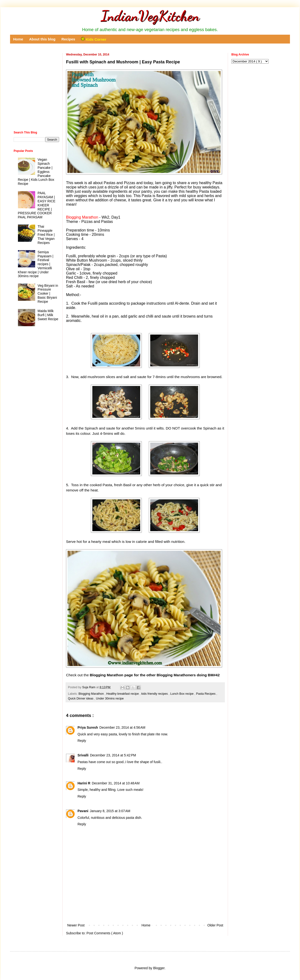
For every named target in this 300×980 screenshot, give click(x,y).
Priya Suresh (88, 727)
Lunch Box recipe (182, 694)
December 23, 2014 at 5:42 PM (113, 755)
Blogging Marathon (92, 694)
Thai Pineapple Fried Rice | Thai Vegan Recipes (46, 234)
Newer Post (76, 925)
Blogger (159, 968)
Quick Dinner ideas (81, 699)
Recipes (68, 39)
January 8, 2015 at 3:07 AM (110, 811)
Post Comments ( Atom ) (105, 933)
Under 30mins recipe (110, 699)
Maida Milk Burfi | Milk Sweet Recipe (48, 315)
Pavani (83, 811)
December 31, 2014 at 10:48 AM (116, 783)
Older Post (215, 925)
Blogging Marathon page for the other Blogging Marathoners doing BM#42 (155, 675)
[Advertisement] (145, 909)
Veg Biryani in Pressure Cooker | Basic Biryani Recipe (48, 294)
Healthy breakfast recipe (123, 694)
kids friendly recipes (155, 694)
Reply (82, 741)
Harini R (84, 783)
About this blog (42, 39)
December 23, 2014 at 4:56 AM (122, 727)
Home (18, 39)
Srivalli (83, 755)
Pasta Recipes (206, 694)
